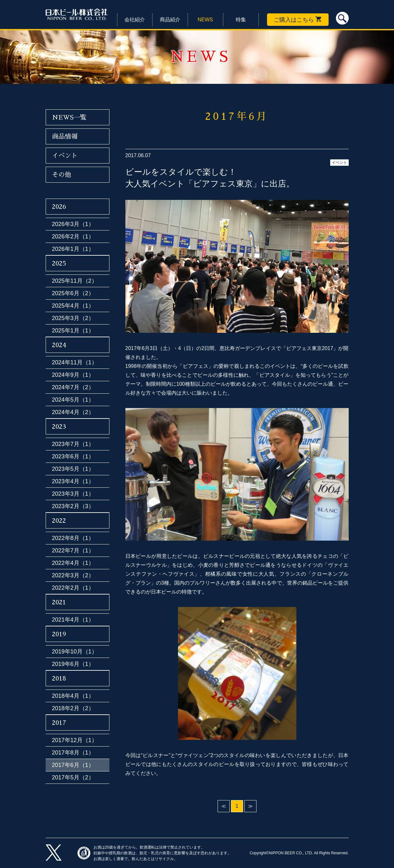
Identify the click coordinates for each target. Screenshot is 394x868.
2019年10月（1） (75, 652)
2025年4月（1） (73, 306)
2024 (59, 345)
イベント (339, 163)
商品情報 (65, 136)
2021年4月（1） (73, 620)
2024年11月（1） (75, 362)
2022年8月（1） (73, 538)
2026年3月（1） (73, 224)
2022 (59, 521)
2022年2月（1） (73, 588)
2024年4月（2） (73, 412)
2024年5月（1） (73, 400)
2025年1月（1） (73, 331)
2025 (59, 263)
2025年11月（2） (75, 281)
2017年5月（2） (73, 777)
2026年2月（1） (73, 237)
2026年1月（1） (73, 249)
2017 (59, 723)
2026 (59, 207)
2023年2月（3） (73, 506)
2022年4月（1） (73, 563)
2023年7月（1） (73, 444)
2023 (59, 427)
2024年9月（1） (73, 375)
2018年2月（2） (73, 708)
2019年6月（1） (73, 664)
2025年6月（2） (73, 293)
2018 (59, 678)
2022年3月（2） (73, 575)
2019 (59, 634)
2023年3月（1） (73, 494)
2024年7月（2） (73, 387)
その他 (62, 175)
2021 (59, 602)
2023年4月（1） (73, 481)
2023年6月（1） (73, 456)
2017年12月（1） (75, 740)
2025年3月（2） (73, 318)
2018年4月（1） (73, 696)
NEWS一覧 (69, 117)
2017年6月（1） (73, 765)
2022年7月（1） (73, 551)
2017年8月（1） (73, 753)
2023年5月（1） (73, 469)
